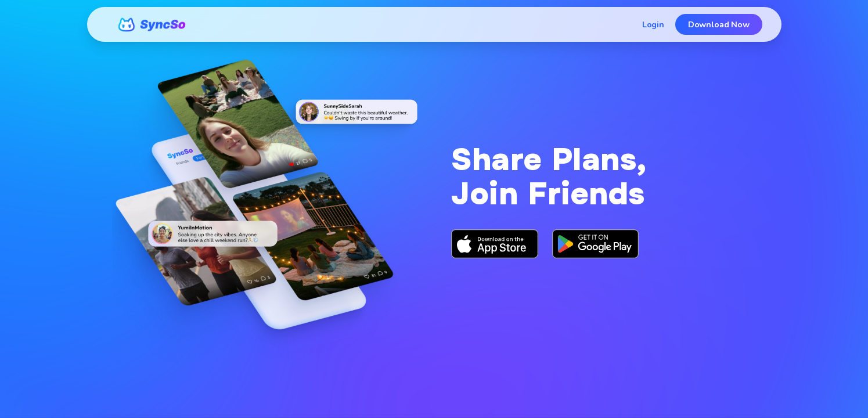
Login (653, 24)
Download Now (719, 24)
